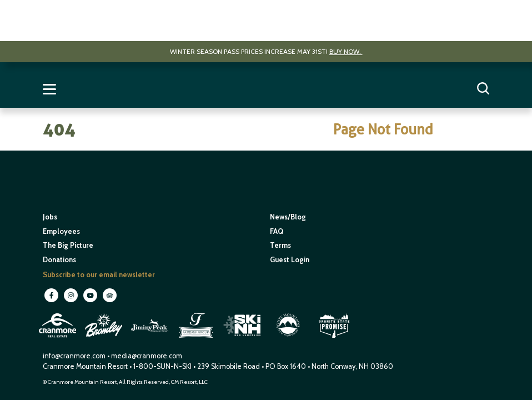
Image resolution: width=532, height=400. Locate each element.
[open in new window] (59, 339)
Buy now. (346, 51)
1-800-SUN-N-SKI (162, 366)
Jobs (50, 217)
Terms (280, 245)
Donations (59, 260)
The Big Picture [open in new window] (68, 245)
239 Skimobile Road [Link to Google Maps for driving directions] (229, 366)
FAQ (277, 231)
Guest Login (290, 260)
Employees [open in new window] (61, 231)
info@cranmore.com (75, 356)
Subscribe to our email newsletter (99, 275)
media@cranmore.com (147, 356)
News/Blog (288, 217)
